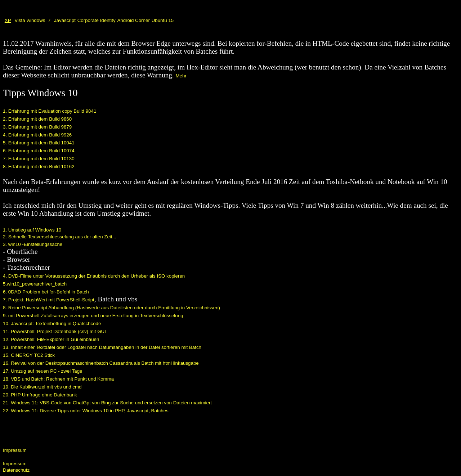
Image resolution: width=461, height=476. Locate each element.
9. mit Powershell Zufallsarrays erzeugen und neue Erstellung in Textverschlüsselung (93, 316)
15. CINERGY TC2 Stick (29, 355)
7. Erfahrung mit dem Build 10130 (39, 159)
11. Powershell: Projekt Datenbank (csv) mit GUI (54, 331)
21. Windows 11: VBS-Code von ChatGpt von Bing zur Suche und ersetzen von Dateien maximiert (107, 403)
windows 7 (39, 20)
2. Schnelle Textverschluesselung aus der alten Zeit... (60, 237)
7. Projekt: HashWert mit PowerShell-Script (49, 300)
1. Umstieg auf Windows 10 (32, 230)
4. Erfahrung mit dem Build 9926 (37, 135)
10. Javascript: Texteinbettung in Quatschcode (52, 324)
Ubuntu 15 (163, 20)
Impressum (15, 450)
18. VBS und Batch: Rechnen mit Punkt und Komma (58, 379)
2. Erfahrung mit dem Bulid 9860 (37, 119)
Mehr (181, 76)
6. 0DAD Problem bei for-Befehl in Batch (46, 292)
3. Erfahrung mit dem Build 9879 (37, 127)
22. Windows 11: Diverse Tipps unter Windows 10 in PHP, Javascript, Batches (86, 411)
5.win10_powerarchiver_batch (35, 284)
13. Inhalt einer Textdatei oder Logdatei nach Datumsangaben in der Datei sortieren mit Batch (102, 347)
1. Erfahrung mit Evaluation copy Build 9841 (50, 111)
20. (7, 395)
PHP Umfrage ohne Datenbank (44, 395)
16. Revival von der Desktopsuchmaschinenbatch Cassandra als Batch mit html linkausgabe (101, 363)
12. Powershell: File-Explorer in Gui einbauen (51, 339)
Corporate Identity (97, 20)
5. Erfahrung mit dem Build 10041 (39, 143)
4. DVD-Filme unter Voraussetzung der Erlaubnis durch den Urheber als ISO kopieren (94, 276)
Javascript (65, 20)
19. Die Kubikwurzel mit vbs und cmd (42, 387)
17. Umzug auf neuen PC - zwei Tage (43, 371)
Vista (20, 20)
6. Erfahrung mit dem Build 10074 (39, 151)
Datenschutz (16, 470)
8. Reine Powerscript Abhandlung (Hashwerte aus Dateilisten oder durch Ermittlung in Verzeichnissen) (111, 308)
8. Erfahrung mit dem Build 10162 (39, 167)
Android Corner (133, 20)
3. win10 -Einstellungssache (33, 244)
